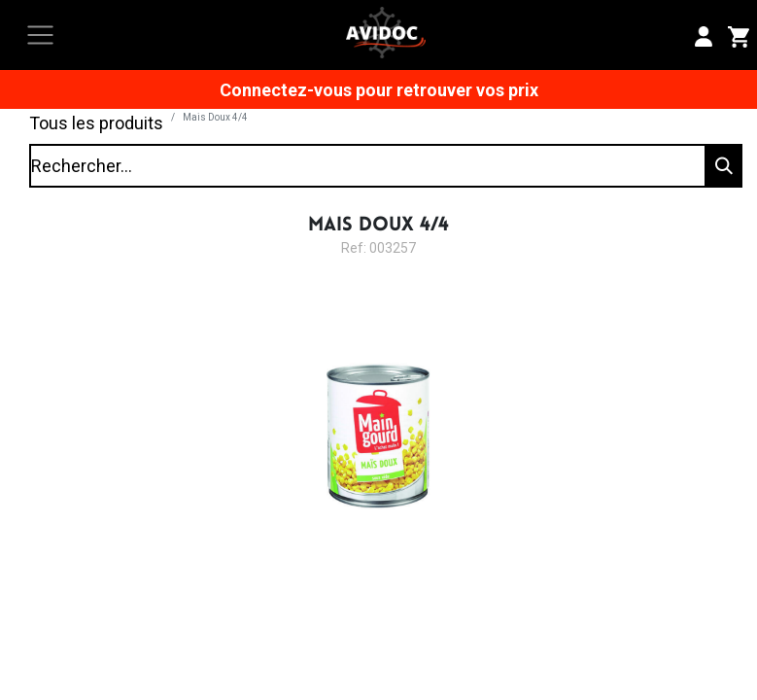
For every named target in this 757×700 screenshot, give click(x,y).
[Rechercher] (723, 166)
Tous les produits (96, 123)
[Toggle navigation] (40, 35)
